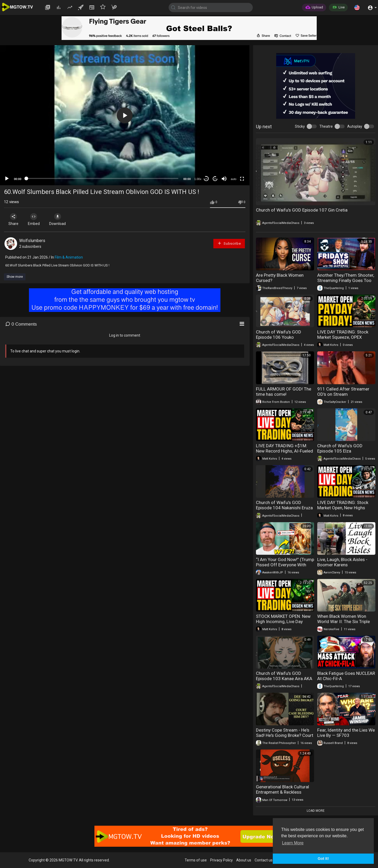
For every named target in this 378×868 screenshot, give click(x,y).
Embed (35, 219)
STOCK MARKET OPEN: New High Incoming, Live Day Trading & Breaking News (283, 622)
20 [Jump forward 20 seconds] (215, 179)
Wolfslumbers (32, 241)
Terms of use (196, 860)
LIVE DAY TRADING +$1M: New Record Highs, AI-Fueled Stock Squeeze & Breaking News (284, 454)
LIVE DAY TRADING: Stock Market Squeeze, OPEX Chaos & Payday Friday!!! (343, 337)
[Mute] (224, 179)
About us (244, 860)
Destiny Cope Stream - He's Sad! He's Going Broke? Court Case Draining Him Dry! (285, 735)
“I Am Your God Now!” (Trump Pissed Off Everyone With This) (285, 565)
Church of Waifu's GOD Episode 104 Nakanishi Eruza (284, 505)
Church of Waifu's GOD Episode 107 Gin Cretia (302, 210)
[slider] (102, 178)
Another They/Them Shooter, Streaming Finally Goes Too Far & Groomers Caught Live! (346, 280)
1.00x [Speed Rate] (198, 179)
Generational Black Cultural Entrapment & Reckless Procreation (283, 792)
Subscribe (229, 243)
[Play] (7, 179)
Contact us (264, 860)
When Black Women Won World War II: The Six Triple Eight (344, 622)
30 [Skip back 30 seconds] (206, 179)
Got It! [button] (323, 859)
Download (59, 219)
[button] (357, 7)
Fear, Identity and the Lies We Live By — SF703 (346, 733)
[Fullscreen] (242, 179)
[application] (125, 115)
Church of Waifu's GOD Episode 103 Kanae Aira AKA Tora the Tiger (284, 679)
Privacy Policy (221, 860)
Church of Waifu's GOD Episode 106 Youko (279, 335)
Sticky (300, 126)
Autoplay (355, 126)
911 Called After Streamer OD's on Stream (343, 392)
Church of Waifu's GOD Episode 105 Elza (340, 448)
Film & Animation (69, 257)
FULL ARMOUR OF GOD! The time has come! (284, 392)
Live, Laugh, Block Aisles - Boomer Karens (342, 562)
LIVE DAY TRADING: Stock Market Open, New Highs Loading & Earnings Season (344, 508)
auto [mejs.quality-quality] (233, 179)
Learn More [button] (293, 843)
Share (14, 219)
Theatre (326, 126)
